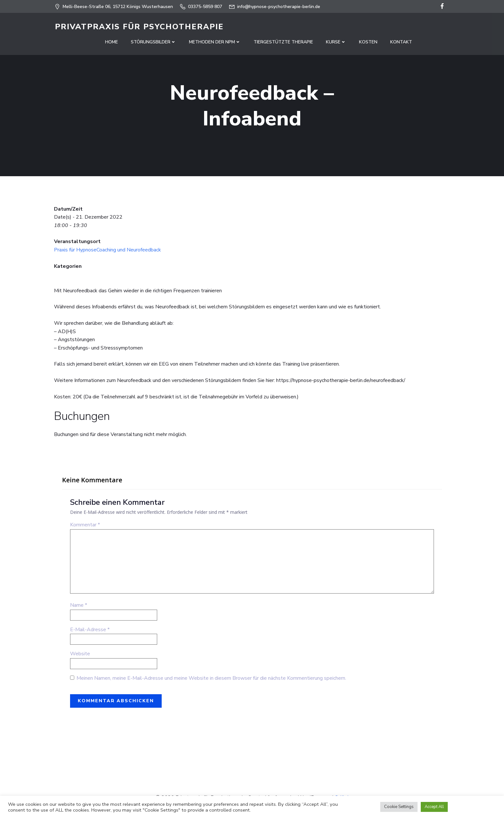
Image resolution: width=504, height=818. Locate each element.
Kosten (368, 42)
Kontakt (401, 42)
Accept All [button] (434, 807)
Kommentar (85, 526)
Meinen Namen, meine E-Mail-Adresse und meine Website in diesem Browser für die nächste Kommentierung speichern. (211, 680)
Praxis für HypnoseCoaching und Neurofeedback (108, 251)
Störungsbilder (153, 42)
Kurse (336, 42)
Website (80, 655)
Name (79, 607)
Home (112, 42)
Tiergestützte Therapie (283, 42)
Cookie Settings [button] (399, 807)
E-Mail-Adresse (90, 631)
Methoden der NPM (215, 42)
